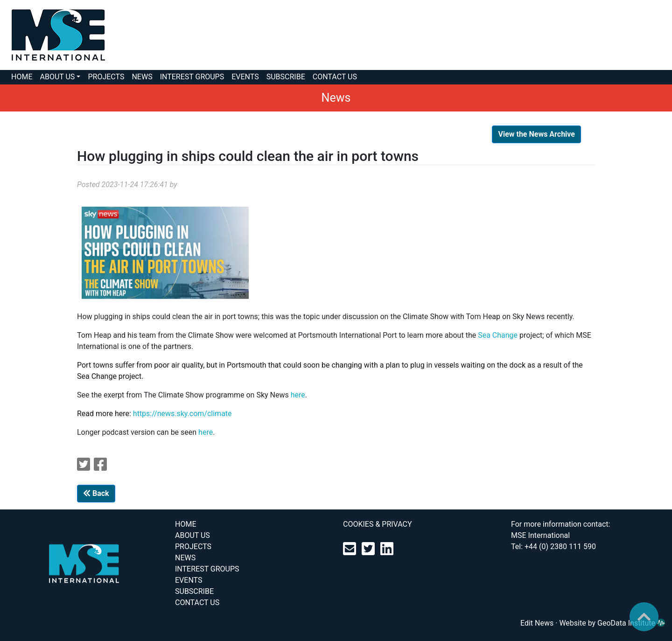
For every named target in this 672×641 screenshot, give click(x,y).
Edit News (537, 623)
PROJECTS (106, 77)
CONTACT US (335, 77)
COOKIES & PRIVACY (378, 524)
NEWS (142, 77)
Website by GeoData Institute (612, 623)
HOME (22, 77)
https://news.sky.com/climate (182, 414)
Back (96, 493)
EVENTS (245, 77)
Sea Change (498, 335)
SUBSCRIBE (286, 77)
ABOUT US (57, 77)
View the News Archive (536, 134)
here (298, 395)
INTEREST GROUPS (192, 77)
